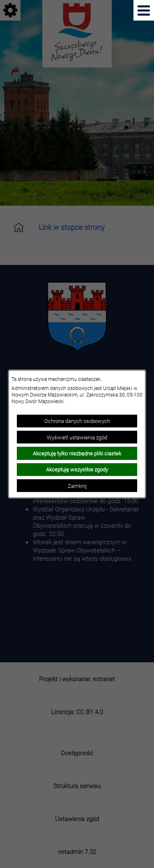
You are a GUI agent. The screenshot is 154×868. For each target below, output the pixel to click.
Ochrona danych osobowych (77, 421)
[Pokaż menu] (144, 10)
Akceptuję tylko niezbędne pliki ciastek (77, 453)
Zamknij (77, 486)
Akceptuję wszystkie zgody (77, 469)
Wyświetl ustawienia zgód (77, 437)
